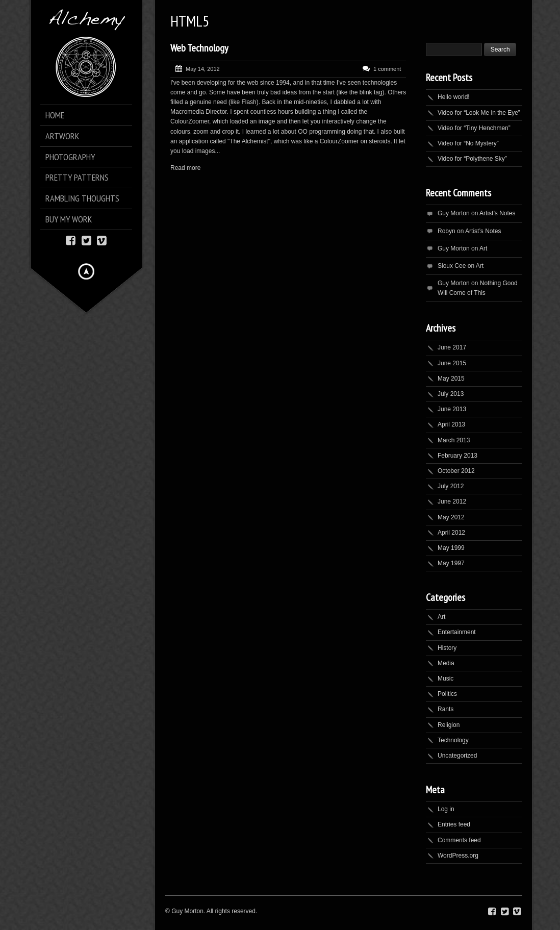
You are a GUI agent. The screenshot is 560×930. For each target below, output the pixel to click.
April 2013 (451, 424)
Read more (185, 168)
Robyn (447, 231)
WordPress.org (458, 856)
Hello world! (454, 97)
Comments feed (459, 840)
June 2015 (452, 363)
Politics (447, 694)
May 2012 (451, 517)
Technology (453, 740)
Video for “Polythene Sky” (472, 159)
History (447, 648)
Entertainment (457, 632)
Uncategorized (457, 756)
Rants (446, 709)
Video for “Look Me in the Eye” (479, 113)
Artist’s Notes (497, 213)
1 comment (387, 69)
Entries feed (454, 824)
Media (446, 663)
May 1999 (451, 548)
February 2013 (457, 456)
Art (483, 248)
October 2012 (456, 471)
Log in (446, 809)
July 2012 (451, 486)
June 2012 (452, 501)
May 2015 (451, 379)
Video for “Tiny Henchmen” (474, 128)
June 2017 (452, 347)
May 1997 (451, 563)
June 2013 (452, 409)
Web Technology (199, 48)
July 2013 (451, 394)
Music (446, 678)
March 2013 (454, 440)
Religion (449, 725)
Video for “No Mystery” (468, 143)
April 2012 (451, 533)
